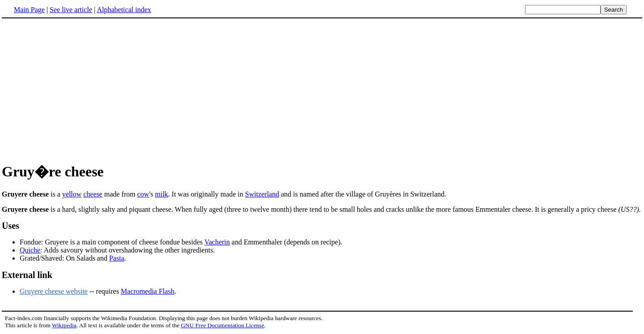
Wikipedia (64, 325)
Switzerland (262, 194)
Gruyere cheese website (54, 291)
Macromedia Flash (148, 291)
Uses (11, 226)
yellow (72, 194)
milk (161, 194)
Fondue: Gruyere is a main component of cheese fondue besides (112, 242)
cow (143, 194)
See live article (71, 10)
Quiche (30, 250)
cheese (93, 194)
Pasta (117, 258)
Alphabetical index (124, 10)
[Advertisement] (322, 89)
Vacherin (217, 242)
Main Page (29, 10)
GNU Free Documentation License (222, 325)
